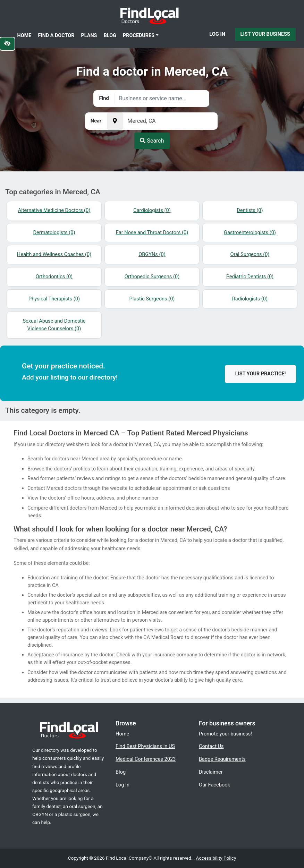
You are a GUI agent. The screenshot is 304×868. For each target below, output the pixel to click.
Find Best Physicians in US (145, 746)
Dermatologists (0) (54, 232)
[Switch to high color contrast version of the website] (7, 44)
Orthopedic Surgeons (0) (152, 276)
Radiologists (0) (250, 299)
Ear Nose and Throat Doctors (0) (152, 232)
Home (24, 36)
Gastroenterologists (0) (250, 232)
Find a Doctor (56, 36)
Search (152, 141)
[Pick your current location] (115, 121)
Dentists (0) (250, 210)
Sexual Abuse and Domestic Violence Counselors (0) (54, 325)
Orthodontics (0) (54, 276)
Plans (89, 36)
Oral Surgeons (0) (250, 254)
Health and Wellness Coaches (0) (54, 254)
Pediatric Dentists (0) (250, 276)
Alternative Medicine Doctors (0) (54, 210)
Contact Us (211, 746)
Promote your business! (225, 734)
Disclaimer (211, 772)
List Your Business (265, 34)
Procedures (139, 36)
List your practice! (261, 374)
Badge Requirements (222, 759)
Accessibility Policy (216, 858)
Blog (110, 36)
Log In (217, 34)
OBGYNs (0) (152, 254)
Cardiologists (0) (152, 210)
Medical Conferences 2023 (146, 759)
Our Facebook (214, 785)
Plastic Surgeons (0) (152, 299)
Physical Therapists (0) (54, 299)
